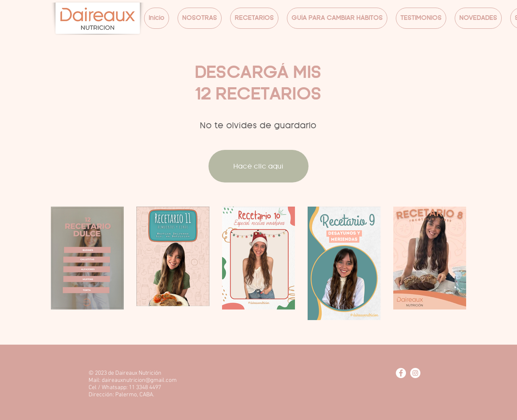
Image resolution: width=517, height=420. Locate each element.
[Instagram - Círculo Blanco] (415, 373)
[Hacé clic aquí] (258, 166)
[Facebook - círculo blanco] (401, 373)
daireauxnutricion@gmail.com (139, 380)
